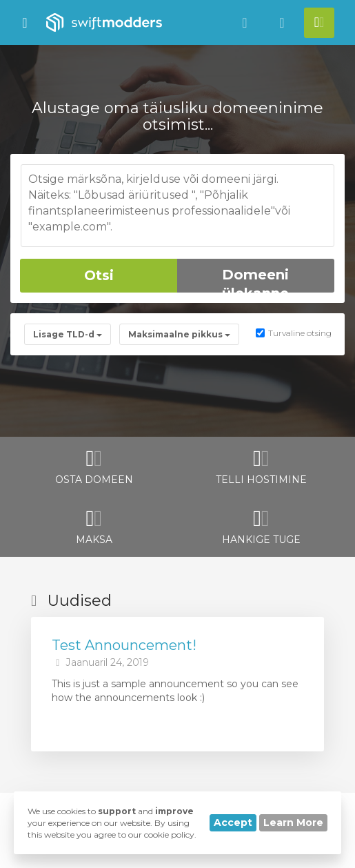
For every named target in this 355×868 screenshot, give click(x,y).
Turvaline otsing (294, 333)
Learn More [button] (293, 822)
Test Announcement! (124, 645)
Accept (233, 822)
